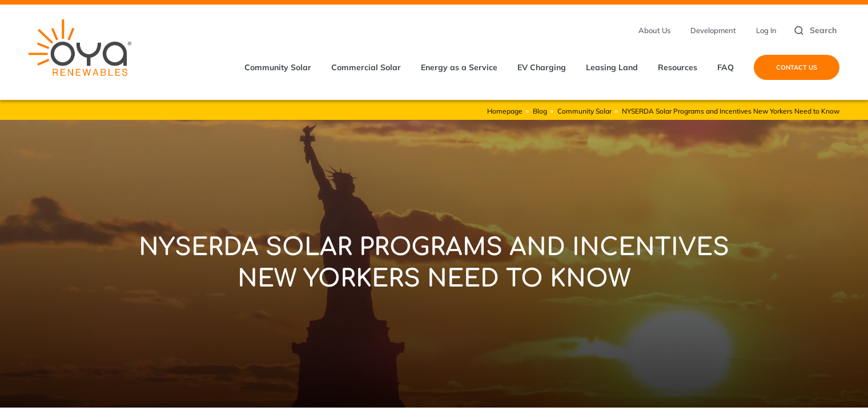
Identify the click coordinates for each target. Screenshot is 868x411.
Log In (766, 30)
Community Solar (278, 67)
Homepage (505, 111)
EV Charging (542, 67)
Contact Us (797, 67)
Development (713, 30)
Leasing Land (612, 67)
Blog (540, 111)
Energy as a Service (459, 67)
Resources (678, 67)
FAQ (726, 67)
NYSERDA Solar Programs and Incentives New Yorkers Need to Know (731, 111)
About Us (654, 30)
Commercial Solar (366, 67)
